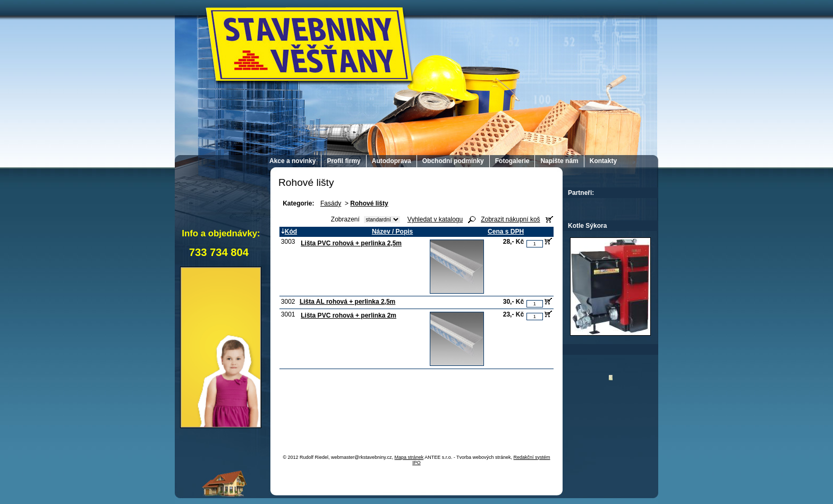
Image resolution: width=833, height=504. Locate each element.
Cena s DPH (506, 232)
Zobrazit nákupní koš (510, 219)
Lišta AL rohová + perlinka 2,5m (347, 302)
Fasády (331, 203)
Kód (289, 232)
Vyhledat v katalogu (435, 219)
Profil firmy (343, 161)
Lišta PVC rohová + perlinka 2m (348, 315)
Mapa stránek (409, 457)
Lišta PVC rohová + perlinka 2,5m (351, 243)
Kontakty (603, 161)
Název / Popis (392, 232)
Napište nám (559, 161)
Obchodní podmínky (453, 161)
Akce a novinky (292, 161)
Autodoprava (392, 161)
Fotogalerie (512, 161)
